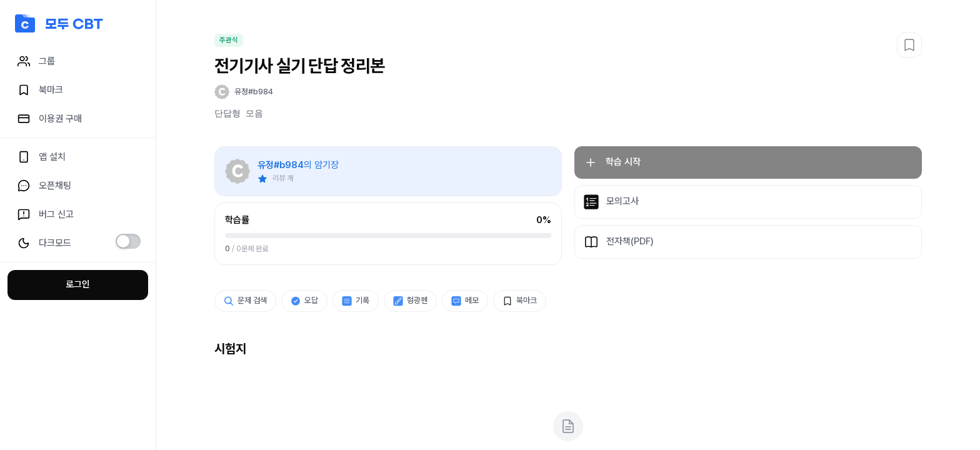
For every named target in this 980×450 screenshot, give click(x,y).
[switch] (128, 241)
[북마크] (909, 45)
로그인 (78, 284)
